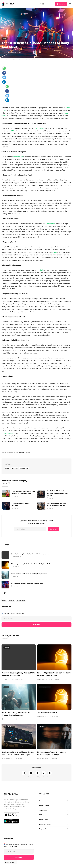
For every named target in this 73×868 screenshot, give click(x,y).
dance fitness (18, 157)
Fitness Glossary (10, 861)
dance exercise (24, 468)
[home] (8, 4)
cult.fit (12, 131)
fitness (7, 468)
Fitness (5, 39)
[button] (43, 4)
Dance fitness (40, 128)
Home (3, 60)
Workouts (15, 468)
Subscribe (62, 4)
